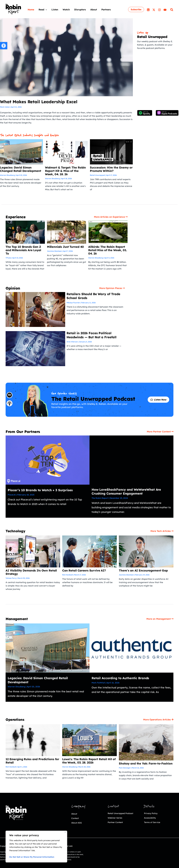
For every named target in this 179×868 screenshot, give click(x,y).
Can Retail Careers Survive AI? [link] (84, 570)
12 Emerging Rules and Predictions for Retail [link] (32, 761)
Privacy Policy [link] (152, 813)
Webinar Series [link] (117, 822)
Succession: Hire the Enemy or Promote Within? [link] (111, 169)
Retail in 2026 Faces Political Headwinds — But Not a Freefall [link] (92, 335)
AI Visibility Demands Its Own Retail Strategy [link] (31, 572)
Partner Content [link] (117, 826)
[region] (36, 847)
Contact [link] (76, 818)
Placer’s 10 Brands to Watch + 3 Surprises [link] (40, 490)
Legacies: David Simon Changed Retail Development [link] (21, 169)
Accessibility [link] (151, 818)
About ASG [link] (78, 823)
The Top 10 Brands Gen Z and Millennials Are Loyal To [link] (23, 250)
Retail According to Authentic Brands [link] (120, 678)
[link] (4, 46)
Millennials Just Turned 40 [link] (66, 247)
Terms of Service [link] (154, 822)
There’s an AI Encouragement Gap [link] (143, 570)
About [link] (75, 814)
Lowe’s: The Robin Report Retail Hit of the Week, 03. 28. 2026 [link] (89, 761)
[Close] (65, 832)
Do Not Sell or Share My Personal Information (32, 857)
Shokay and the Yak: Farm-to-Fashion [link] (146, 763)
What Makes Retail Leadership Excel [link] (39, 102)
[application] (46, 10)
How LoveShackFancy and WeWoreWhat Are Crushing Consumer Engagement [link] (126, 492)
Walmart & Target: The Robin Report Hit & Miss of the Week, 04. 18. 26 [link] (66, 171)
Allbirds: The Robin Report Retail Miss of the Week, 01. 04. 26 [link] (108, 250)
